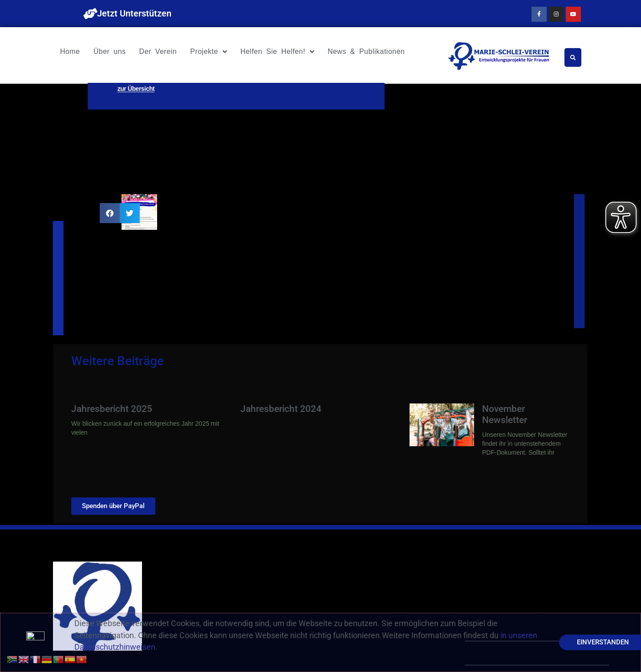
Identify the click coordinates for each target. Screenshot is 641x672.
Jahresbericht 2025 (112, 409)
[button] (110, 213)
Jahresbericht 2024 (281, 409)
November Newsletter (505, 414)
